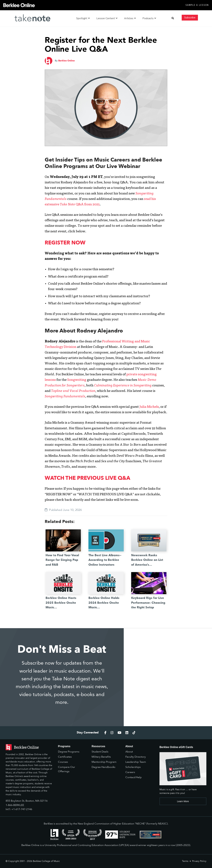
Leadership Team (136, 762)
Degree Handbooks (103, 767)
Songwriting (77, 380)
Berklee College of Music (46, 861)
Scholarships (133, 767)
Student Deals (100, 752)
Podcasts (149, 18)
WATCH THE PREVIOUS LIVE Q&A (87, 478)
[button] (173, 18)
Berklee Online (66, 61)
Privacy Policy (199, 861)
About (129, 752)
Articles (130, 18)
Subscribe (190, 18)
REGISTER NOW (65, 243)
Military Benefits (101, 757)
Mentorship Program (104, 762)
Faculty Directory (136, 757)
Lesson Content (107, 18)
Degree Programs (69, 752)
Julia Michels (149, 407)
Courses (63, 762)
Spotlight (83, 18)
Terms (185, 861)
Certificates (65, 757)
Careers (130, 772)
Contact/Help (133, 777)
